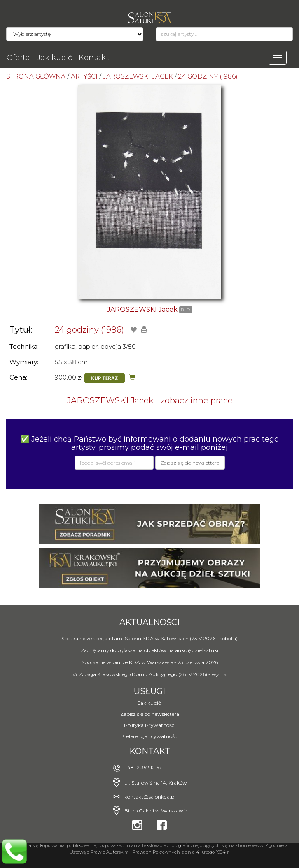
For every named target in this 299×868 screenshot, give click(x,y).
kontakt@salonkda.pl (150, 797)
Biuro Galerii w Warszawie (156, 811)
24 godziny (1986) (89, 330)
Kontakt (94, 58)
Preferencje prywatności (149, 736)
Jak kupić (54, 58)
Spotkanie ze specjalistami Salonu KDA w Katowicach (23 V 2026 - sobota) (149, 638)
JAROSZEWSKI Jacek (142, 309)
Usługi (149, 691)
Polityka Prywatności (150, 725)
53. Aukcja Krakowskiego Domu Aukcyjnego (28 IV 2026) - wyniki (150, 674)
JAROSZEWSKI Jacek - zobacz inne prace (150, 400)
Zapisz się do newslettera (150, 714)
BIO (186, 310)
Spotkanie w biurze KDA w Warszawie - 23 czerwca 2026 (150, 662)
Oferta (18, 58)
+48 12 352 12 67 (143, 767)
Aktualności (149, 622)
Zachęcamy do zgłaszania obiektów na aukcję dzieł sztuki (149, 650)
